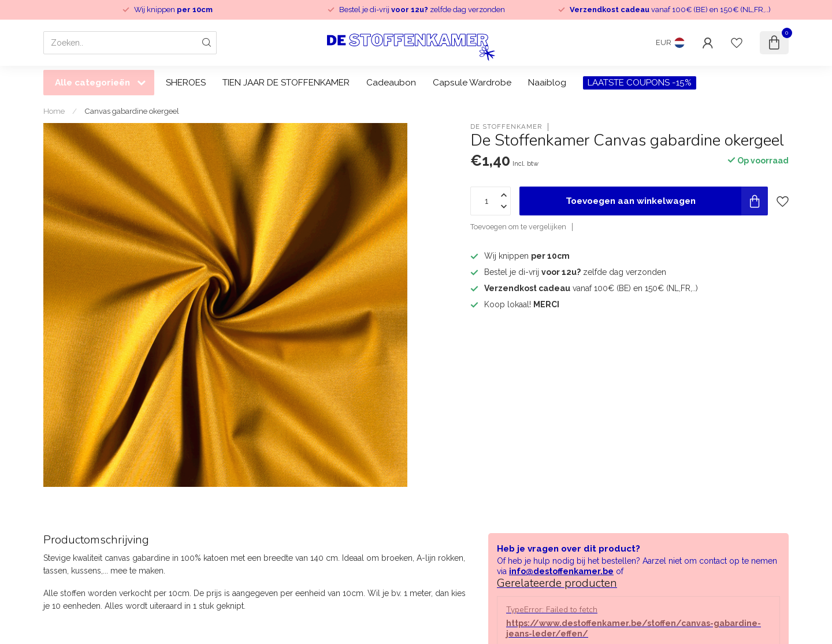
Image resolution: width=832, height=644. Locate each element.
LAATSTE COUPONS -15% (640, 83)
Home (54, 111)
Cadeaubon (391, 83)
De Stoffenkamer (506, 127)
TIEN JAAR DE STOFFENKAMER (286, 83)
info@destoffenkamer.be (561, 571)
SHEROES (186, 83)
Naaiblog (547, 83)
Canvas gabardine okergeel (132, 111)
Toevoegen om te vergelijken (518, 227)
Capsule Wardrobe (472, 83)
